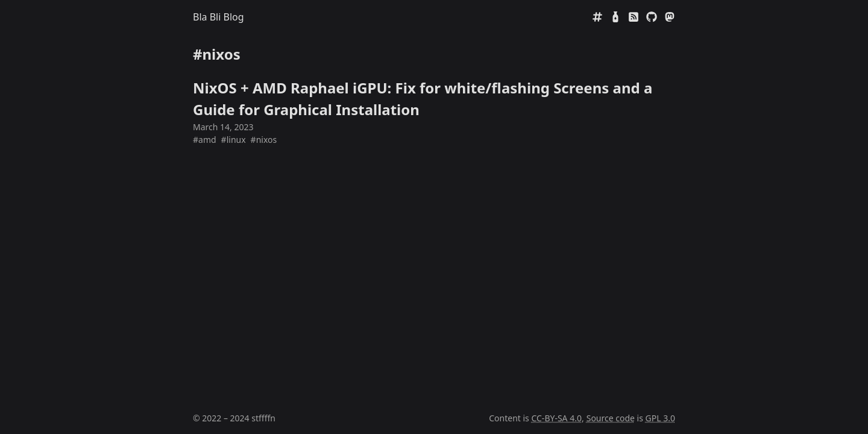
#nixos (264, 140)
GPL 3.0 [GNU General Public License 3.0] (660, 418)
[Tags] (597, 17)
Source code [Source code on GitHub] (611, 418)
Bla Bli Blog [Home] (219, 17)
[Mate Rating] (615, 17)
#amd (205, 140)
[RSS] (634, 17)
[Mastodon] (670, 17)
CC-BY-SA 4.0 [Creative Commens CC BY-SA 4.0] (556, 418)
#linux (234, 140)
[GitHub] (652, 17)
